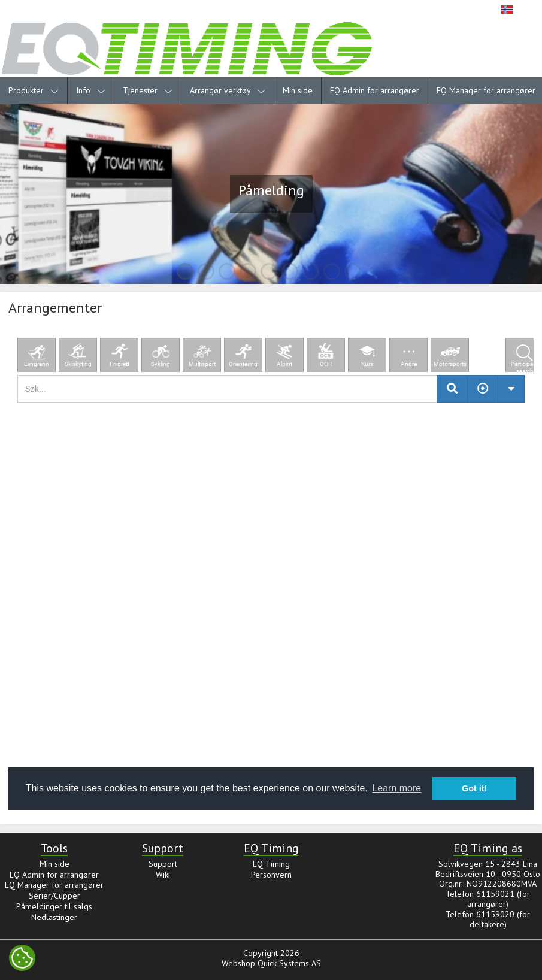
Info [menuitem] (91, 90)
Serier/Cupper (54, 896)
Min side (298, 90)
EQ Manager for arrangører (54, 885)
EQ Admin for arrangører (375, 90)
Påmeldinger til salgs (54, 906)
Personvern (271, 875)
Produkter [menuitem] (34, 90)
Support (163, 864)
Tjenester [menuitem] (148, 90)
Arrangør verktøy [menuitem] (228, 90)
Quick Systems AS (289, 963)
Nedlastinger (54, 917)
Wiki (163, 875)
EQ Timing (271, 864)
